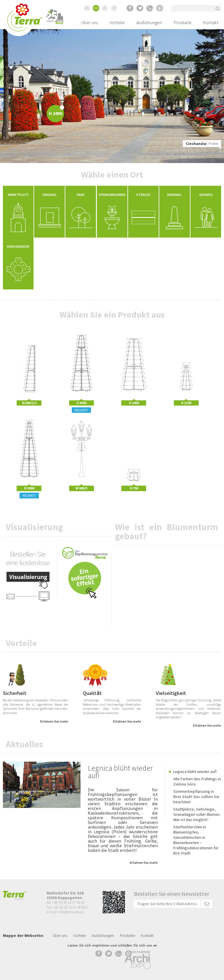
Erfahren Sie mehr (54, 721)
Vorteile (117, 22)
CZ (114, 8)
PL (105, 8)
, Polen (202, 144)
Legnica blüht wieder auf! (120, 772)
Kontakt (211, 22)
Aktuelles (24, 744)
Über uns (90, 22)
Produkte (183, 22)
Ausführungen (149, 22)
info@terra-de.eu (71, 912)
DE (96, 8)
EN (87, 8)
